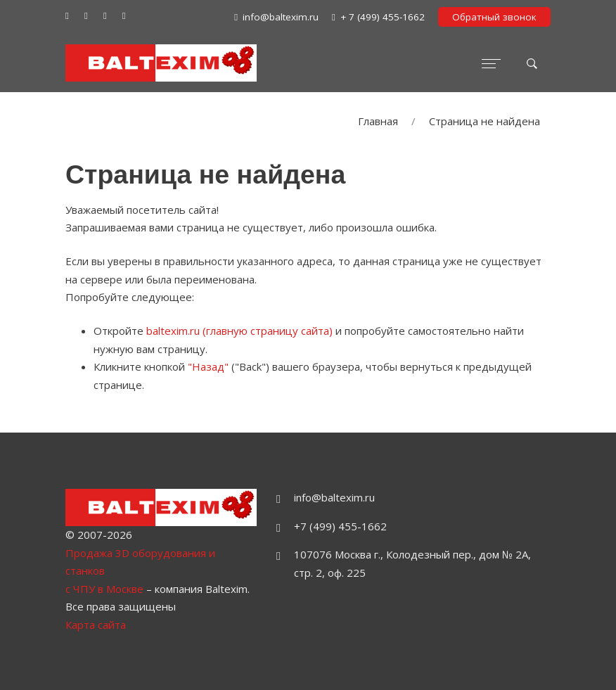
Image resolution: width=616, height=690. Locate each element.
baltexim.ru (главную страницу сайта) (239, 331)
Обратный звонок (494, 17)
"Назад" (208, 366)
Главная (378, 121)
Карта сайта (96, 625)
